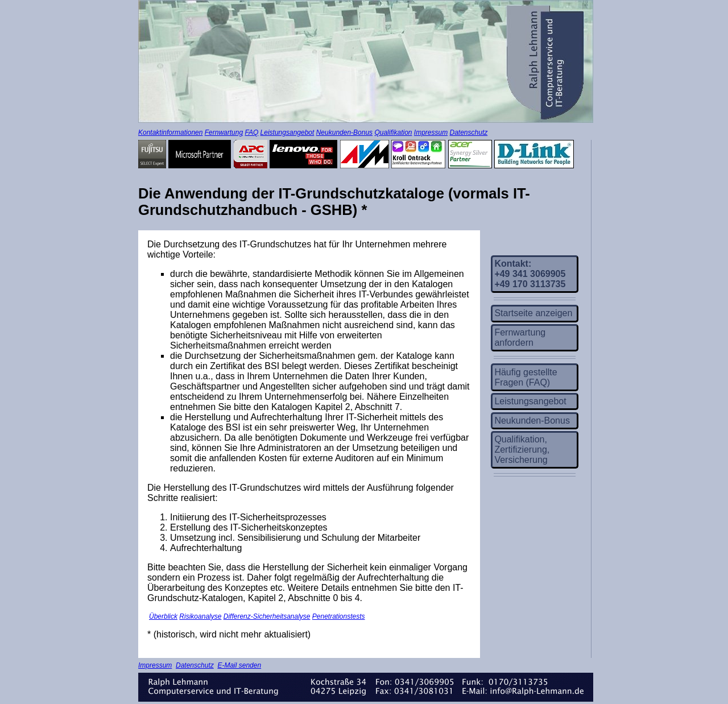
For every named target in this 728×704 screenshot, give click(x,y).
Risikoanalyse (200, 616)
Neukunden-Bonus (344, 132)
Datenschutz (469, 132)
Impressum (431, 132)
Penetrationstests (339, 616)
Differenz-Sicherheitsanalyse (267, 616)
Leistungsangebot (288, 132)
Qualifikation (393, 132)
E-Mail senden (239, 665)
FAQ (251, 132)
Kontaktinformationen (170, 132)
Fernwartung (224, 132)
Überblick (163, 616)
